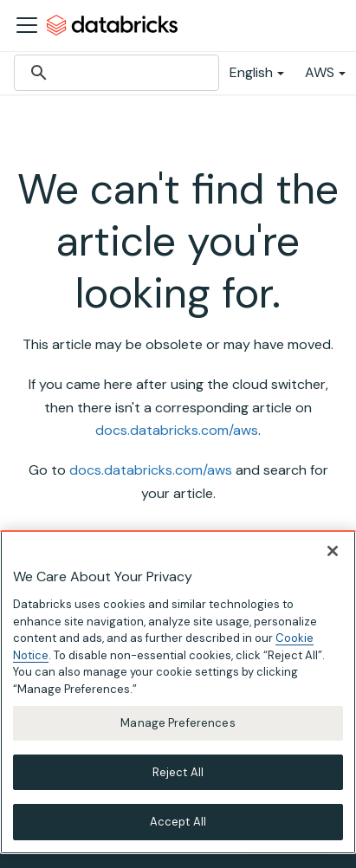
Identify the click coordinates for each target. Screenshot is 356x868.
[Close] (333, 551)
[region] (178, 692)
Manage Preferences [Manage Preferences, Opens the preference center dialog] (178, 723)
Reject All (178, 772)
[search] (114, 73)
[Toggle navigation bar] (27, 25)
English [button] (251, 72)
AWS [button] (320, 72)
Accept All (178, 822)
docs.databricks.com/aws (177, 430)
